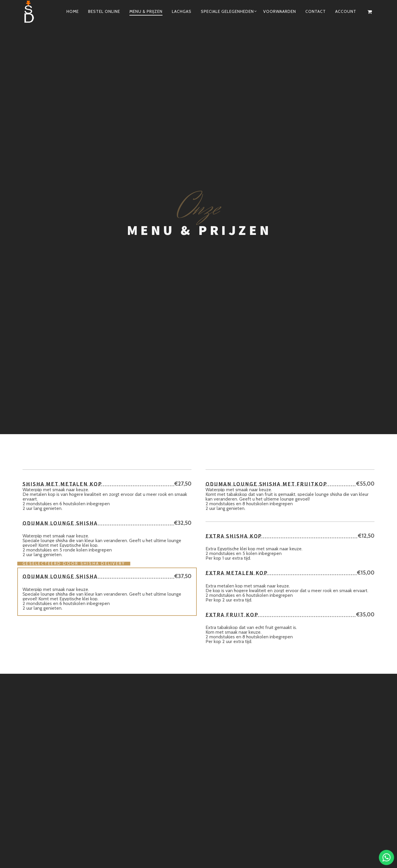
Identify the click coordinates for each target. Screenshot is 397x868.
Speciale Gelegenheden (227, 11)
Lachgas (182, 11)
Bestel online (104, 11)
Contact (316, 11)
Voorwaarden (280, 11)
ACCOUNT (346, 11)
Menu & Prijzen (146, 11)
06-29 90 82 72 (258, 839)
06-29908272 (274, 651)
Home (73, 11)
